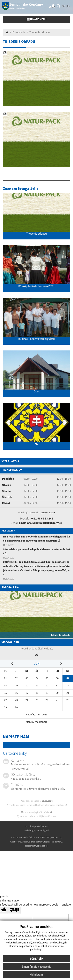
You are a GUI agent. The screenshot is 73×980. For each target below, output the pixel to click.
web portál (56, 837)
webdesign (30, 830)
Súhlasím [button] (37, 959)
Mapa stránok (27, 812)
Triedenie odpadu (40, 32)
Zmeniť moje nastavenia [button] (36, 967)
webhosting (16, 842)
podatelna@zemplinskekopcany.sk (41, 523)
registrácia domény (53, 842)
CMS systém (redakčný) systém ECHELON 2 (31, 837)
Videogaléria (11, 642)
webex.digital (42, 830)
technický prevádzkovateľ (37, 826)
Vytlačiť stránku (44, 812)
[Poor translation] (14, 910)
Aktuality (8, 531)
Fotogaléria (19, 32)
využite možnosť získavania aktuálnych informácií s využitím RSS (37, 805)
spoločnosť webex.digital (36, 846)
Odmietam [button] (36, 975)
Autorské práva (49, 816)
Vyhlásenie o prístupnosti (29, 816)
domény (40, 842)
